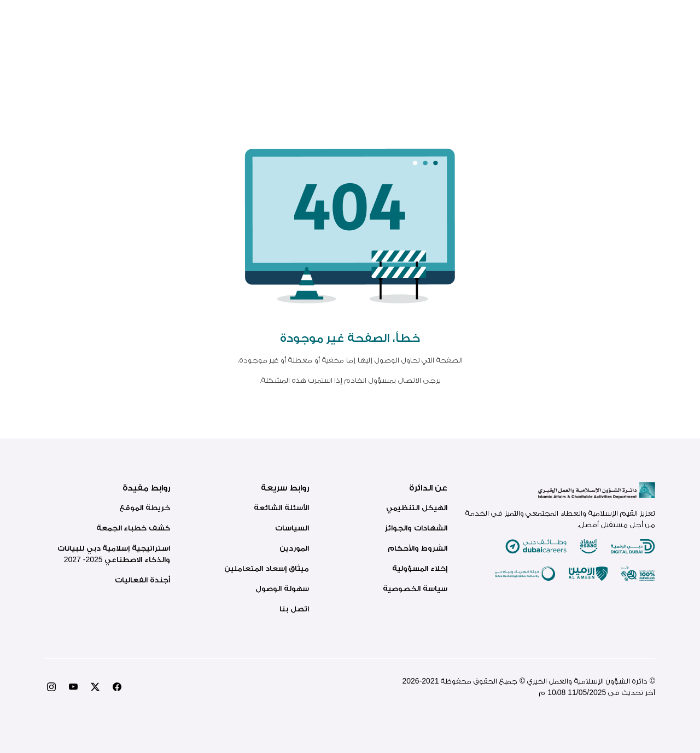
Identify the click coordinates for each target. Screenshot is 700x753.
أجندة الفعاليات (142, 580)
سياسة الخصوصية (415, 588)
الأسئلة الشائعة (281, 507)
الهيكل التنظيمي (417, 507)
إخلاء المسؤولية (420, 568)
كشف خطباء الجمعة (133, 528)
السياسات (292, 528)
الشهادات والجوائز (416, 528)
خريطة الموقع (145, 507)
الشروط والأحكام (418, 548)
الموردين (294, 548)
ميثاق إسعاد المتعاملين (267, 568)
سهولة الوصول (282, 588)
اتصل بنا (294, 609)
